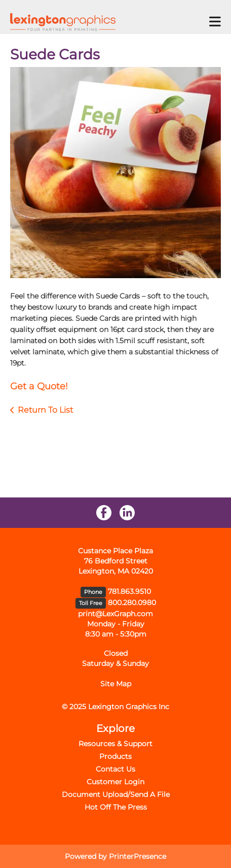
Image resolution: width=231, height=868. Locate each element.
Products (115, 756)
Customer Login (115, 782)
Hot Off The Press (116, 807)
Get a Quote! (39, 386)
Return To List (45, 410)
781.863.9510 (129, 591)
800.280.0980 (132, 603)
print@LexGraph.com (115, 614)
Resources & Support (115, 744)
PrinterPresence (138, 856)
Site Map (116, 684)
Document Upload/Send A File (116, 794)
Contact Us (115, 769)
